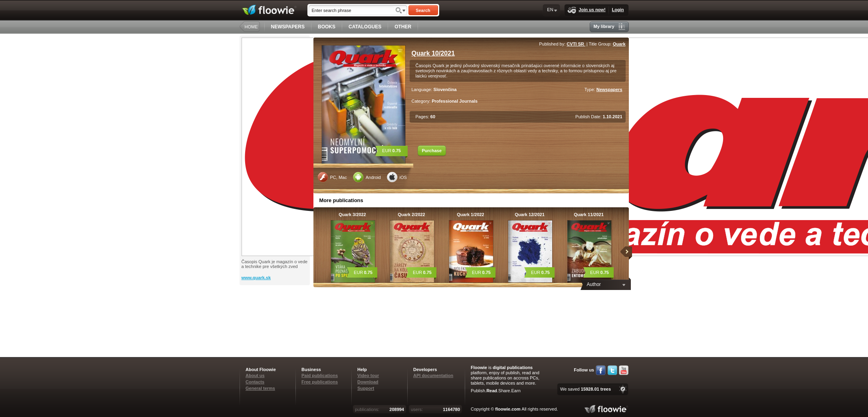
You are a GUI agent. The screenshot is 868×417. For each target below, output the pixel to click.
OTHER (403, 27)
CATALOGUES (365, 27)
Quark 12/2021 (530, 214)
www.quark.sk (256, 278)
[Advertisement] (275, 317)
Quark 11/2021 (589, 214)
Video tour (368, 375)
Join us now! (586, 10)
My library (609, 27)
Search (423, 10)
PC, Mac (332, 177)
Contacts (255, 382)
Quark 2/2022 (411, 214)
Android (367, 177)
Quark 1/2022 (471, 214)
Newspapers (609, 89)
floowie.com (508, 409)
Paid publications (320, 375)
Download (368, 382)
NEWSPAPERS (288, 27)
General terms (260, 388)
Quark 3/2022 (352, 214)
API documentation (433, 375)
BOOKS (327, 27)
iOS (397, 177)
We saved (586, 389)
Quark (619, 44)
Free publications (320, 382)
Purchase (432, 151)
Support (366, 388)
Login (618, 10)
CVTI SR (576, 44)
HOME (251, 27)
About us (255, 375)
